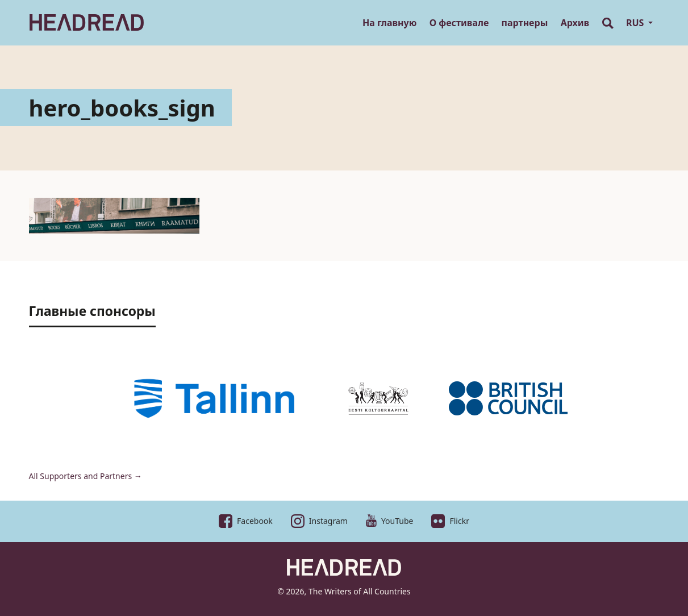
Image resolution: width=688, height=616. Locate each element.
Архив (575, 23)
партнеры (525, 23)
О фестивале (459, 23)
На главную (389, 23)
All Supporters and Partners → (86, 476)
